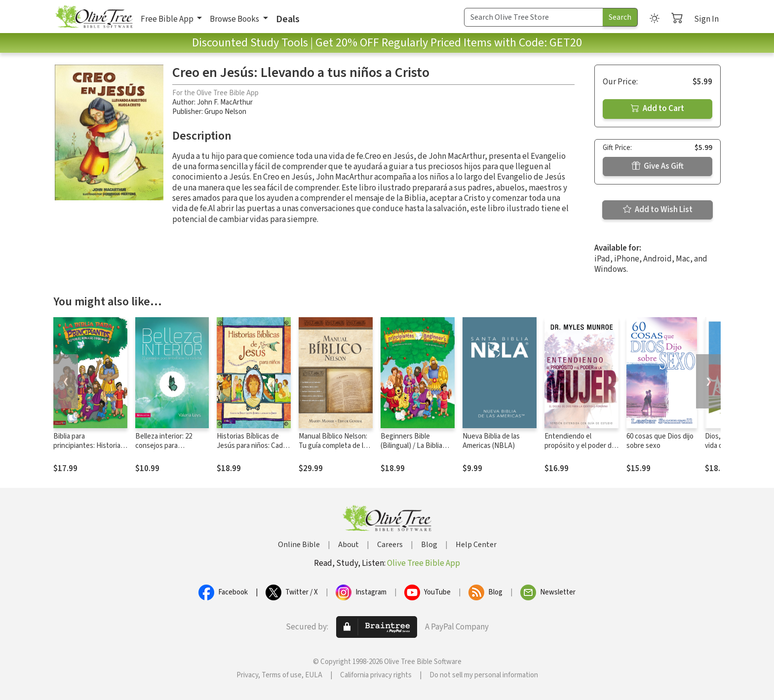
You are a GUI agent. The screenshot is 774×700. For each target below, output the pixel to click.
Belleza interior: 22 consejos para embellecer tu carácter (170, 446)
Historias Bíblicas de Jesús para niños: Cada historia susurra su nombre (252, 450)
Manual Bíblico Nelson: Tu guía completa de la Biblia (333, 446)
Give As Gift (658, 166)
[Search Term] (534, 17)
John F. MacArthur (225, 102)
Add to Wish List (658, 210)
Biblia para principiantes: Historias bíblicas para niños (89, 446)
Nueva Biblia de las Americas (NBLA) (491, 441)
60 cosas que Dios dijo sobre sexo (660, 441)
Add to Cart (658, 109)
